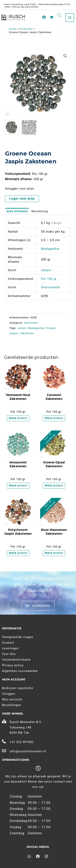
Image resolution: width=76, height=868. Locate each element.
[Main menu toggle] (70, 18)
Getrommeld (50, 287)
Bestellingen (12, 705)
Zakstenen (31, 323)
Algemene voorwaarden (20, 671)
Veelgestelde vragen (18, 637)
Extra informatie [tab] (17, 211)
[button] (65, 56)
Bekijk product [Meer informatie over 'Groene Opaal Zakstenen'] (54, 486)
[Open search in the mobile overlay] (59, 15)
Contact (8, 643)
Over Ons (9, 654)
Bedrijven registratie (18, 688)
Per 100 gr (49, 279)
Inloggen (9, 694)
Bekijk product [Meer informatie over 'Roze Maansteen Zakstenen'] (54, 553)
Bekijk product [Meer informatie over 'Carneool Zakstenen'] (54, 418)
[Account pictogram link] (44, 17)
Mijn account (12, 699)
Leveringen (10, 648)
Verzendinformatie (16, 660)
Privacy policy (13, 665)
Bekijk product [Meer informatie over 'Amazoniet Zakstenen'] (18, 486)
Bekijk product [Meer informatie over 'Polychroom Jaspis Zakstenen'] (18, 553)
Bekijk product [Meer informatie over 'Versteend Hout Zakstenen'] (18, 418)
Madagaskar (50, 249)
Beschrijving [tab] (40, 211)
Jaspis (46, 270)
